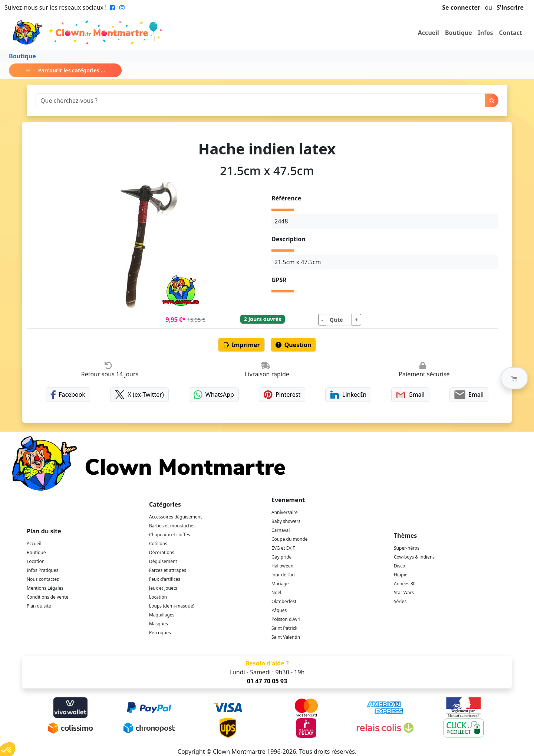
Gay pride (281, 557)
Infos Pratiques (42, 570)
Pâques (279, 610)
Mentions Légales (45, 588)
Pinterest (282, 395)
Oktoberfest (284, 601)
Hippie (401, 575)
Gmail (410, 395)
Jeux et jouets (163, 588)
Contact (511, 33)
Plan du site (39, 606)
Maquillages (162, 615)
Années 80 (405, 584)
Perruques (160, 633)
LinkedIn (348, 395)
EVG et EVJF (283, 548)
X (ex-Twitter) (139, 395)
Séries (400, 601)
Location (36, 561)
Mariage (280, 584)
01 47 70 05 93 (267, 681)
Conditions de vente (47, 597)
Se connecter (461, 7)
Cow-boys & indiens (414, 557)
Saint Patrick (284, 628)
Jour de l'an (283, 575)
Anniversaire (284, 512)
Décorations (162, 552)
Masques (159, 624)
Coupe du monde (290, 539)
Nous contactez (43, 579)
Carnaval (281, 530)
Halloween (282, 566)
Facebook (68, 395)
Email (469, 395)
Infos (486, 33)
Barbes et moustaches (172, 526)
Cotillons (158, 544)
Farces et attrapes (168, 570)
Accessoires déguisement (175, 517)
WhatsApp (214, 395)
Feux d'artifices (165, 579)
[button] (514, 378)
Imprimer (241, 345)
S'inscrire (510, 7)
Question (294, 345)
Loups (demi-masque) (172, 606)
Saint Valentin (286, 637)
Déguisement (163, 561)
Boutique (459, 33)
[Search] (261, 100)
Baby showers (286, 521)
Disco (400, 566)
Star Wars (404, 593)
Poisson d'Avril (286, 619)
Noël (276, 593)
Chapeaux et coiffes (170, 535)
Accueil (428, 33)
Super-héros (407, 548)
